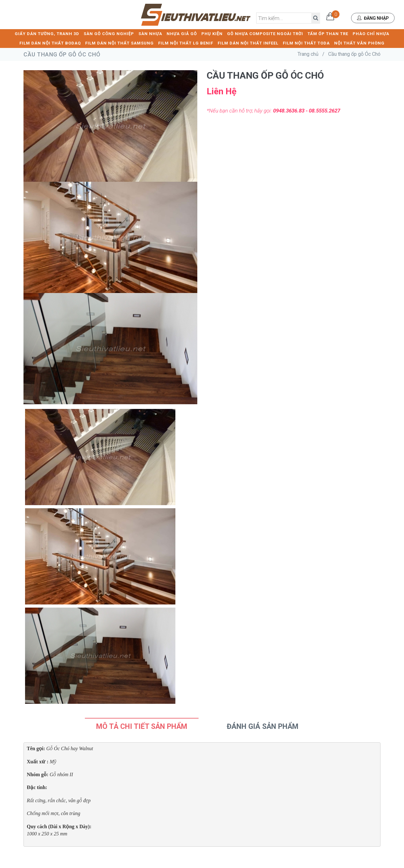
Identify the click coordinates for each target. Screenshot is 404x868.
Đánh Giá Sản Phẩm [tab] (263, 726)
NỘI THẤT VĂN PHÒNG (359, 42)
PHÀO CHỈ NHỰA (371, 33)
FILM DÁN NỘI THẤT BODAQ (50, 42)
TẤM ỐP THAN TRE (328, 33)
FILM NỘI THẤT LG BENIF (186, 42)
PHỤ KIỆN (212, 33)
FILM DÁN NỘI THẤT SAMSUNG (119, 42)
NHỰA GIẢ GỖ (182, 33)
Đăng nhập (373, 18)
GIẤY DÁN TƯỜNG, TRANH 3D (47, 33)
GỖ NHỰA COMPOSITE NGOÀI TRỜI (265, 33)
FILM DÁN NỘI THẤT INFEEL (248, 42)
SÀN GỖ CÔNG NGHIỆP (109, 33)
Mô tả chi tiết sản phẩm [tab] (142, 726)
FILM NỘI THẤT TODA (306, 42)
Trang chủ (308, 53)
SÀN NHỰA (150, 33)
